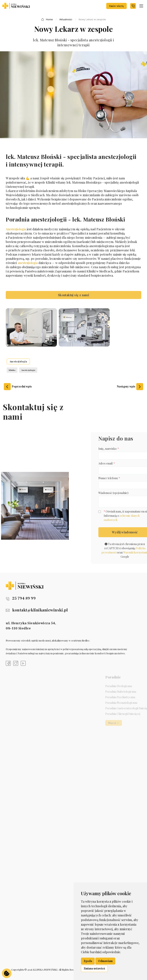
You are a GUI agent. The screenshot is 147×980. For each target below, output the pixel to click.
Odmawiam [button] (105, 961)
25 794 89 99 (21, 598)
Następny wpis (130, 386)
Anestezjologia (16, 229)
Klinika (12, 370)
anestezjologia (28, 263)
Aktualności (66, 19)
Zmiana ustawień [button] (94, 968)
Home (49, 19)
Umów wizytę (116, 6)
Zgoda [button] (88, 961)
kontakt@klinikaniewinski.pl (37, 610)
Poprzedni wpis (18, 386)
